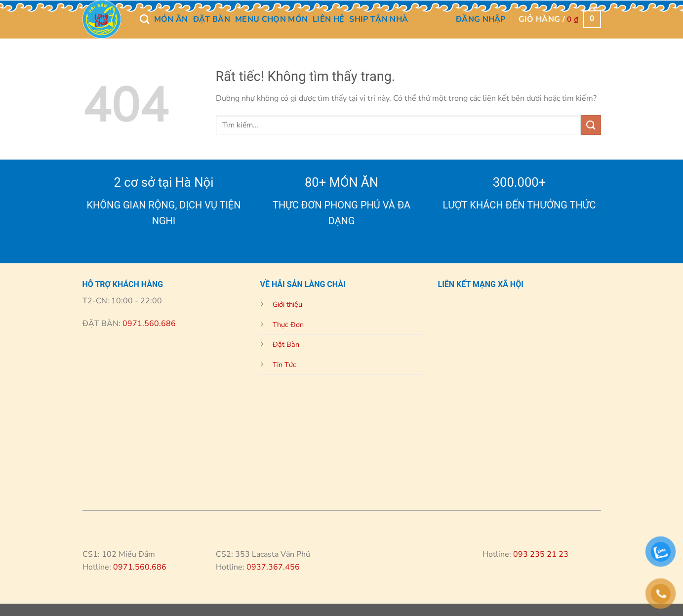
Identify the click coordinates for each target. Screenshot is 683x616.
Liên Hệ (328, 19)
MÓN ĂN (171, 19)
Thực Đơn (288, 325)
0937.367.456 (273, 567)
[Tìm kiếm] (144, 19)
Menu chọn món (271, 19)
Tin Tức (284, 365)
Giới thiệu (287, 304)
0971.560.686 (148, 324)
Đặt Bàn (212, 19)
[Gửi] (591, 125)
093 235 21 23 (541, 554)
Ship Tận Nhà (379, 19)
